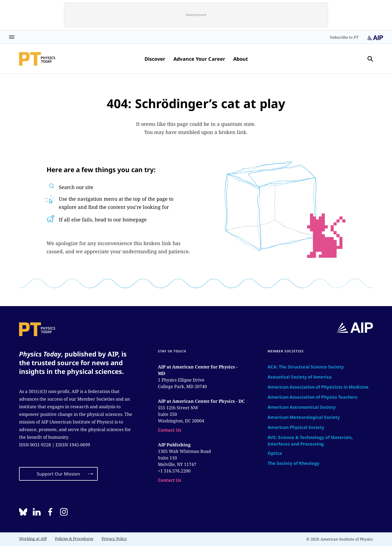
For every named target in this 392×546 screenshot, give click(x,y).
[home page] (37, 59)
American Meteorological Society (304, 417)
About (241, 59)
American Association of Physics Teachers (313, 397)
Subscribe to (344, 37)
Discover (155, 59)
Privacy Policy (114, 539)
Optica (275, 453)
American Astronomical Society (302, 407)
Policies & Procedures (74, 539)
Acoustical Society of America (300, 377)
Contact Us (170, 430)
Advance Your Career (199, 59)
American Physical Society (296, 427)
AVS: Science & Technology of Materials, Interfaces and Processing (310, 441)
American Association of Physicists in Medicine (318, 387)
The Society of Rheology (293, 463)
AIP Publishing (174, 445)
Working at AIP (33, 539)
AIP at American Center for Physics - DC (201, 401)
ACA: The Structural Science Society (306, 367)
